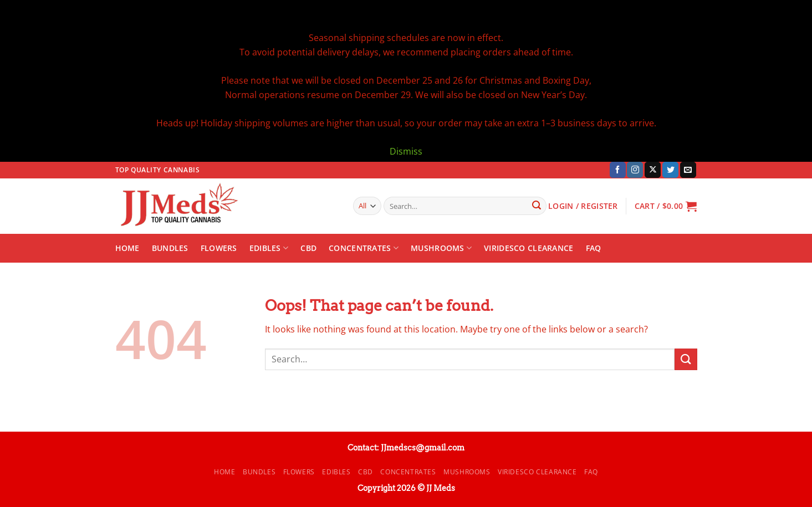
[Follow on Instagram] (635, 170)
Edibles (269, 248)
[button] (666, 206)
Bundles (170, 248)
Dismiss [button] (406, 151)
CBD (308, 248)
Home (127, 248)
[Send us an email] (688, 170)
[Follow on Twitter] (670, 170)
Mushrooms (441, 248)
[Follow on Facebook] (618, 170)
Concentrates (364, 248)
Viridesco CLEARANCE (528, 248)
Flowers (219, 248)
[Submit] (537, 206)
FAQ (594, 248)
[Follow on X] (653, 170)
